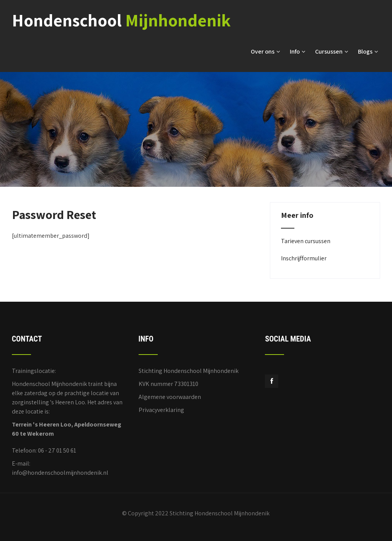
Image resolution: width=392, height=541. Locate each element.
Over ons (265, 51)
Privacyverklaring (161, 410)
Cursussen (332, 51)
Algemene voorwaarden (170, 397)
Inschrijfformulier (304, 258)
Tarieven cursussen (306, 241)
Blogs (368, 51)
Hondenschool (121, 20)
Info (298, 51)
